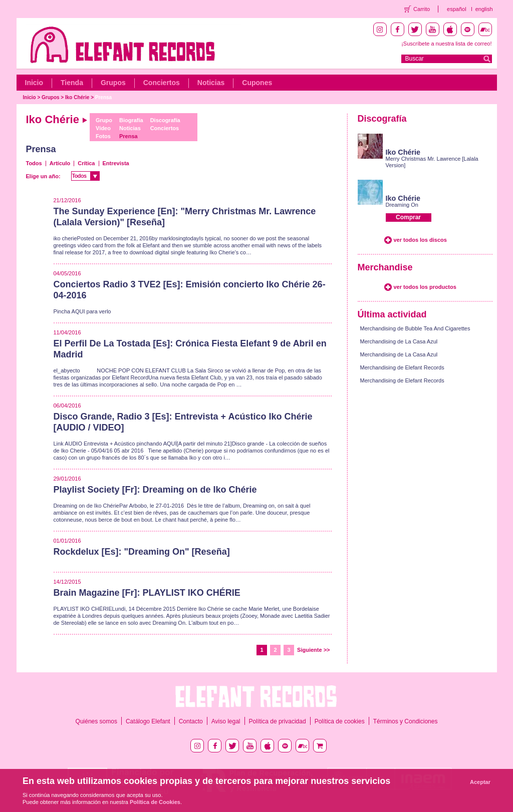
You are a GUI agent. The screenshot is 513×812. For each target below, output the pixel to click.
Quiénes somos (96, 721)
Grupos (113, 83)
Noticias (211, 83)
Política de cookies (340, 721)
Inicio (34, 83)
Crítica (86, 163)
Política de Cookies (155, 802)
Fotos (103, 136)
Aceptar (480, 782)
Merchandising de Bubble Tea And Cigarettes (415, 328)
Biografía (131, 120)
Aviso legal (226, 721)
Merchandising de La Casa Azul (399, 341)
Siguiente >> (313, 650)
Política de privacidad (278, 721)
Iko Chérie (77, 97)
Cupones (257, 83)
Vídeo (103, 128)
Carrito (422, 9)
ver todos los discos (420, 240)
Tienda (72, 83)
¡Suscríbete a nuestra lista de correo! (446, 44)
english (484, 9)
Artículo (60, 163)
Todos (34, 163)
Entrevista (116, 163)
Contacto (191, 721)
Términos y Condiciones (406, 721)
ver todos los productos (425, 287)
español (457, 9)
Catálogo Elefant (148, 721)
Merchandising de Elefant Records (402, 367)
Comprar (408, 217)
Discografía (165, 120)
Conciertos (162, 83)
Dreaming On (402, 205)
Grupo (104, 120)
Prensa (103, 97)
